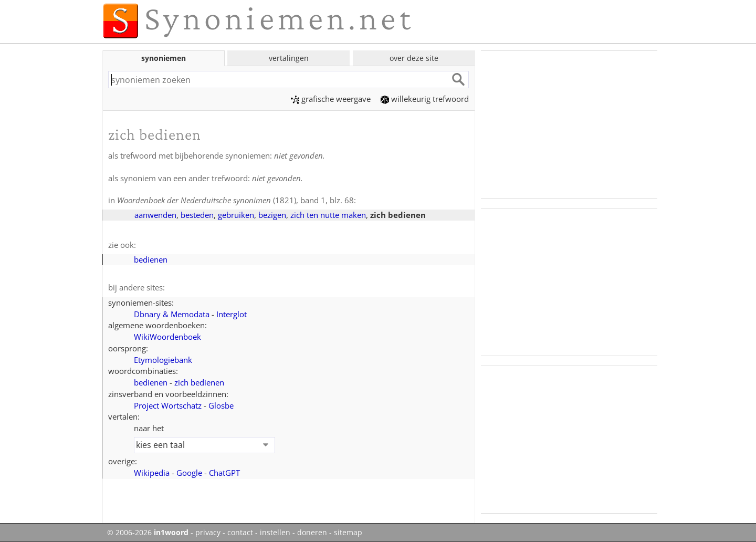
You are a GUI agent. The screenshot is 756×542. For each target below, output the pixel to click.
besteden (197, 215)
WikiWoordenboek (167, 337)
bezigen (272, 215)
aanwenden (155, 215)
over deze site (414, 58)
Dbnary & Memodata (172, 314)
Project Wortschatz (168, 405)
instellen (275, 533)
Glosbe (221, 405)
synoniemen (164, 58)
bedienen (151, 259)
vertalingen (289, 58)
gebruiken (236, 215)
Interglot (232, 314)
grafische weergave (331, 99)
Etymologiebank (163, 360)
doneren (312, 533)
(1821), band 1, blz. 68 (235, 200)
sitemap (348, 533)
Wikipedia (152, 473)
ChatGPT (224, 473)
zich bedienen (199, 382)
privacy (208, 533)
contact (240, 533)
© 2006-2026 (148, 533)
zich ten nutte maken (328, 215)
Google (189, 473)
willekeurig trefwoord (425, 99)
